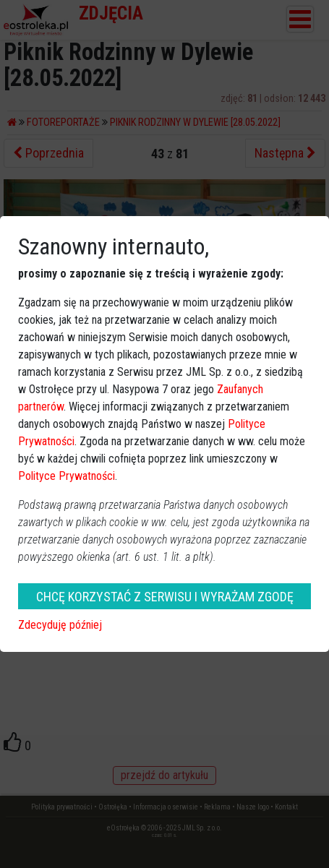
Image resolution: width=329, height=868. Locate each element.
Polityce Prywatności (67, 476)
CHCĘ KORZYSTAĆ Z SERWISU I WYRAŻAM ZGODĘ (165, 597)
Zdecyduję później (60, 625)
